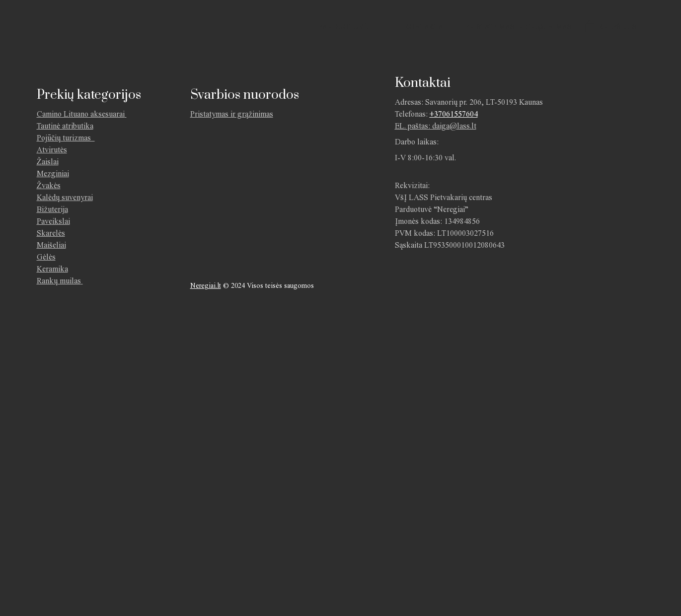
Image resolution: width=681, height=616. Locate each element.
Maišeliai (51, 245)
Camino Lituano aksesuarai (81, 114)
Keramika (52, 269)
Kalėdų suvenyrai (65, 197)
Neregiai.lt (206, 286)
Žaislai (48, 162)
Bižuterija (52, 209)
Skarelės (51, 233)
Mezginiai (53, 173)
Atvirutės (52, 150)
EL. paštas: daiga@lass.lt (436, 126)
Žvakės (49, 185)
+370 (438, 114)
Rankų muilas (59, 281)
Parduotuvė (343, 27)
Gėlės (46, 257)
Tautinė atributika (65, 126)
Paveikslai (53, 221)
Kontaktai (425, 27)
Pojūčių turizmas (66, 138)
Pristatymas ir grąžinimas (518, 27)
